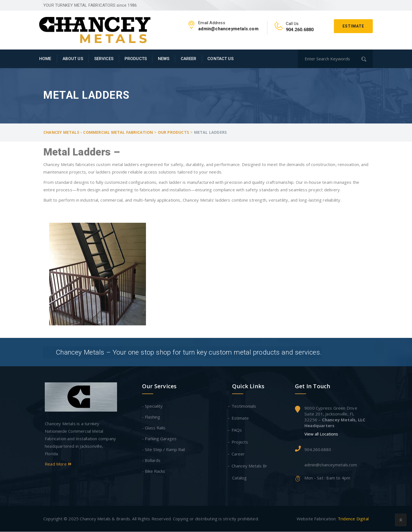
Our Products (173, 132)
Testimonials (244, 406)
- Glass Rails (154, 428)
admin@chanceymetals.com (331, 465)
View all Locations (321, 434)
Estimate (353, 26)
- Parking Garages (159, 439)
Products (136, 59)
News (164, 59)
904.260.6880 (318, 450)
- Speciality (152, 406)
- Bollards (151, 461)
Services (104, 59)
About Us (73, 59)
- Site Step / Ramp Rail (163, 450)
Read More (58, 464)
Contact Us (220, 59)
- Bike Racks (154, 471)
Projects (240, 442)
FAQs (237, 430)
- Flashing (151, 417)
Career (189, 59)
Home (45, 59)
